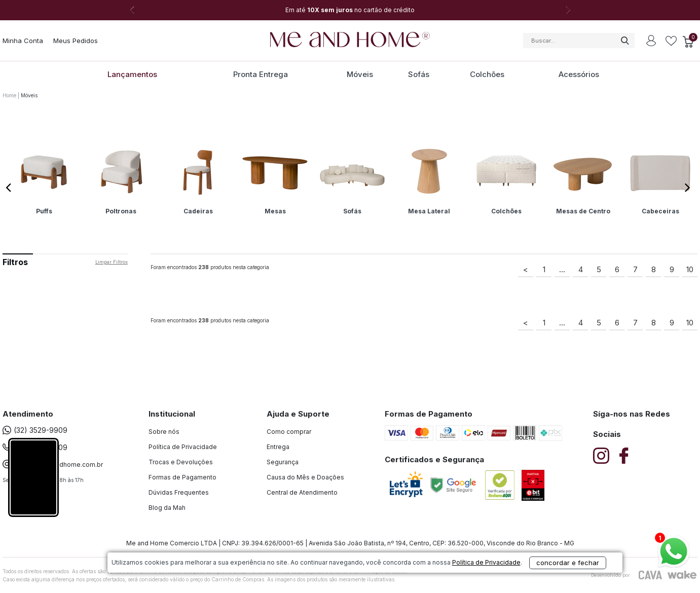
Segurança (283, 462)
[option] (350, 10)
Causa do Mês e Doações (305, 477)
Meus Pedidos (76, 41)
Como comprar (289, 432)
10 (690, 269)
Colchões (487, 74)
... (562, 269)
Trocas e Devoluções (181, 462)
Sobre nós (164, 432)
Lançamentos (132, 74)
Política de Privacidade (183, 447)
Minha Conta (23, 41)
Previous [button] (11, 184)
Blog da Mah (167, 508)
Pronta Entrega (261, 74)
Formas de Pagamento (182, 477)
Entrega (278, 447)
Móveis (360, 74)
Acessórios (579, 74)
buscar (624, 41)
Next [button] (568, 10)
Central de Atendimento (302, 492)
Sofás (419, 74)
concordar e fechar (496, 575)
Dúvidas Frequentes (179, 492)
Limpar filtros (112, 262)
